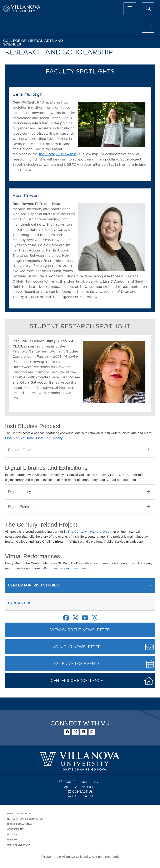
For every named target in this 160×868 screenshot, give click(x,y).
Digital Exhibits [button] (79, 507)
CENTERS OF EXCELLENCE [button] (77, 680)
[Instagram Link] (94, 619)
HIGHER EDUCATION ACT (20, 824)
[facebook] (67, 732)
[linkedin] (84, 732)
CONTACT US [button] (20, 603)
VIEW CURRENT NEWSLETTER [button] (80, 630)
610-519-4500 (83, 796)
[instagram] (92, 732)
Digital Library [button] (79, 492)
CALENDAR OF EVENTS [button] (77, 664)
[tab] (80, 450)
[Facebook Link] (66, 619)
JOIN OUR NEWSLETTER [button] (77, 647)
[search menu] (148, 9)
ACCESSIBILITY (15, 829)
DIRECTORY (14, 840)
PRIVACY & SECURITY (19, 814)
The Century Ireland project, (90, 531)
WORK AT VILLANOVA (19, 845)
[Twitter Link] (75, 619)
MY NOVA (12, 835)
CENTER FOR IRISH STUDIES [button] (33, 585)
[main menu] (130, 9)
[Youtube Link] (85, 619)
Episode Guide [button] (79, 450)
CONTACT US (82, 792)
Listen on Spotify (49, 438)
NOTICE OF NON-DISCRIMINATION (25, 819)
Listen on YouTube (20, 438)
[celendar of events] (148, 26)
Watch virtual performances (64, 568)
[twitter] (75, 732)
